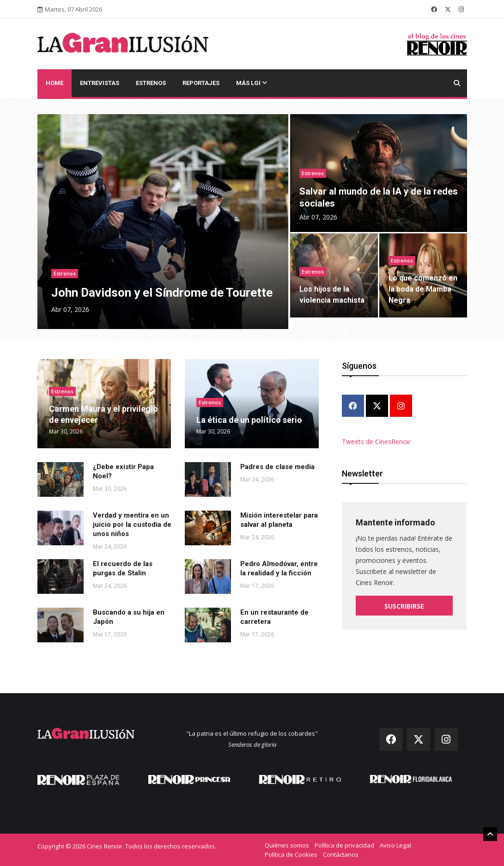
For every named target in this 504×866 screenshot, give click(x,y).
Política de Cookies (291, 854)
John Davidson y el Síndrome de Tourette (162, 293)
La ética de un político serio (249, 420)
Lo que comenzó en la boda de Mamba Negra (423, 289)
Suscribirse (404, 606)
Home (55, 83)
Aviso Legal (395, 845)
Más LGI (252, 83)
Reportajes (201, 83)
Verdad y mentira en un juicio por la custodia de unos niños (132, 524)
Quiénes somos (287, 845)
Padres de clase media (277, 467)
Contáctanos (341, 854)
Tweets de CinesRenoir (376, 442)
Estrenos (151, 83)
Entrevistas (100, 83)
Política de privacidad (344, 845)
